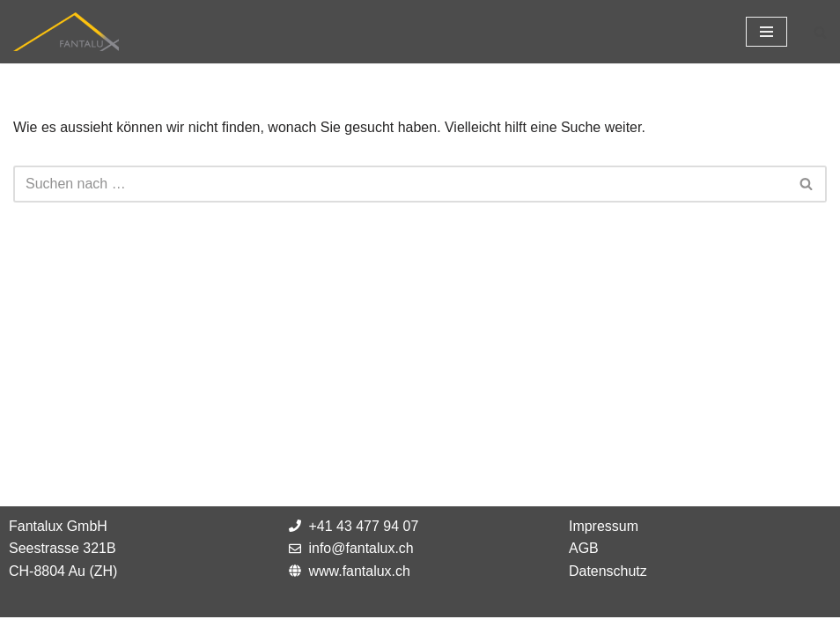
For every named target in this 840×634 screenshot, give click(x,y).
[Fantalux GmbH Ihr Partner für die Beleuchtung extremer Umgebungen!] (66, 32)
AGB (584, 565)
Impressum (604, 542)
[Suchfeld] (820, 32)
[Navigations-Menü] (766, 32)
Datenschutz (608, 587)
